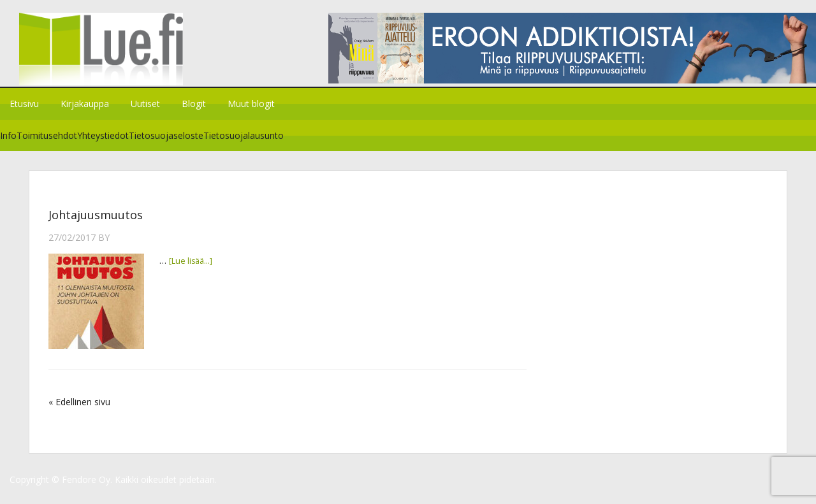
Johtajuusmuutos (96, 223)
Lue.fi (107, 54)
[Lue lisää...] (193, 269)
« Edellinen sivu (79, 410)
